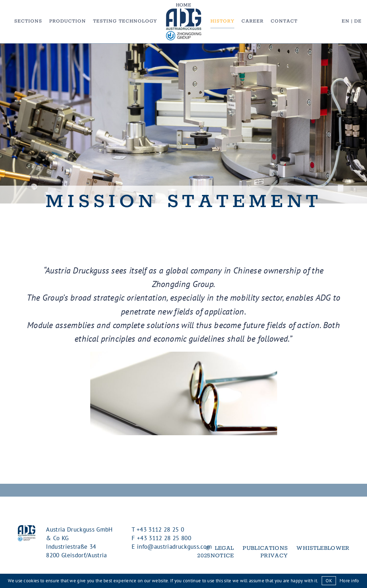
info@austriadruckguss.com (174, 547)
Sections (28, 21)
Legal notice (222, 552)
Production (68, 21)
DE (358, 21)
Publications (265, 548)
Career (253, 21)
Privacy (274, 556)
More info (349, 581)
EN (346, 21)
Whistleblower (323, 548)
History (222, 21)
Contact (284, 21)
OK (329, 581)
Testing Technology (125, 21)
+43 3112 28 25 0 (160, 529)
